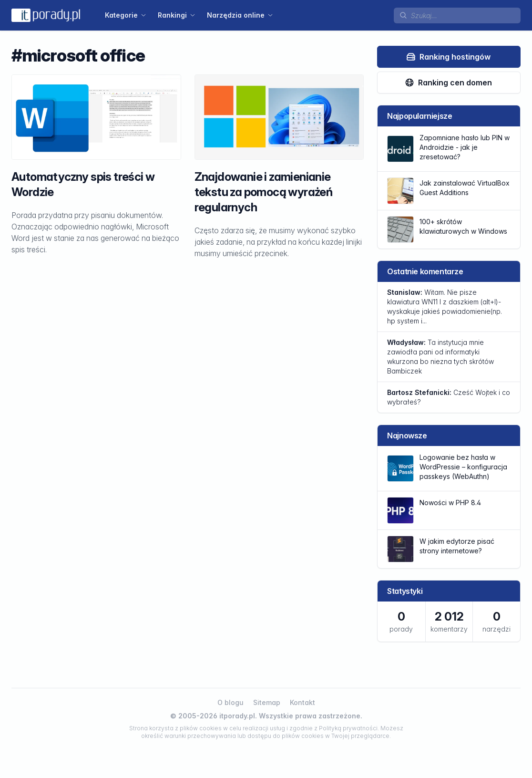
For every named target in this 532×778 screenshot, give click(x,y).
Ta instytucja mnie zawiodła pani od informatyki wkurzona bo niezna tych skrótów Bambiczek (440, 357)
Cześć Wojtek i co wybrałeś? (449, 397)
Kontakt (302, 702)
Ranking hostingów (448, 57)
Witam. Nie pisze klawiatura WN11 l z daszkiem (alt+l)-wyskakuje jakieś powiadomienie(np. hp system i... (445, 306)
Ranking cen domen (448, 83)
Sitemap (267, 702)
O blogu (230, 702)
